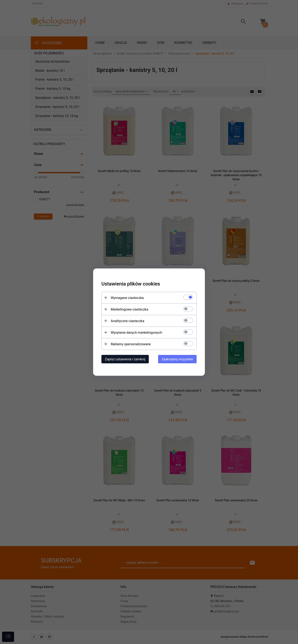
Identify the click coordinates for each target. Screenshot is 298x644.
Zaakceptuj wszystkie (177, 359)
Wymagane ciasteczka (127, 298)
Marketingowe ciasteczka (129, 309)
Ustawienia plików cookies (131, 284)
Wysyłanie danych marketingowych (136, 332)
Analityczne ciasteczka (127, 321)
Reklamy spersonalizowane (131, 344)
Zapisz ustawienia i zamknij (125, 359)
